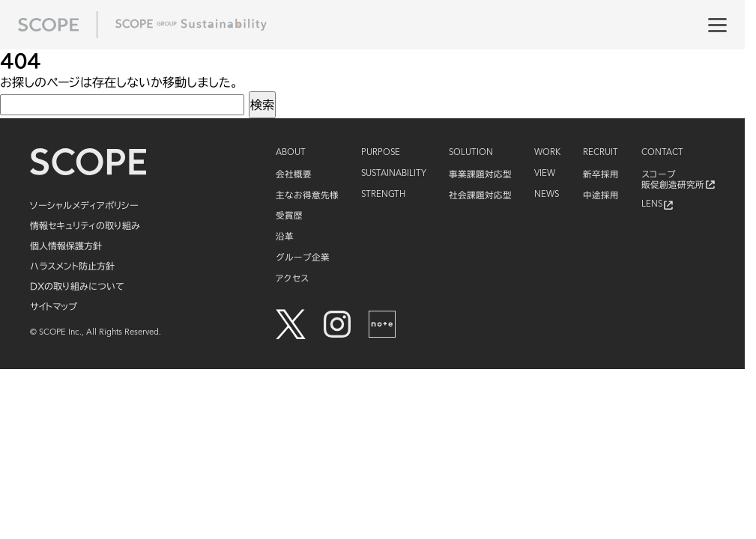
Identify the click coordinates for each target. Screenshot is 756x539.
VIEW (545, 174)
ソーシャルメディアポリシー (84, 205)
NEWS (547, 195)
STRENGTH (383, 195)
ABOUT (291, 153)
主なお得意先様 (307, 195)
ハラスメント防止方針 (72, 266)
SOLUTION (471, 153)
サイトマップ (54, 306)
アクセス (292, 278)
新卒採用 (601, 174)
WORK (547, 153)
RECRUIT (601, 153)
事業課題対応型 (480, 174)
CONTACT (662, 153)
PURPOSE (381, 153)
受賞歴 (289, 215)
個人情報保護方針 (66, 246)
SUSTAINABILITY (394, 174)
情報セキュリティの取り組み (85, 225)
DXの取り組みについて (77, 286)
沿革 (285, 236)
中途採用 (601, 195)
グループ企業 (303, 257)
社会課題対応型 (480, 195)
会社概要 (294, 174)
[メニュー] (717, 25)
